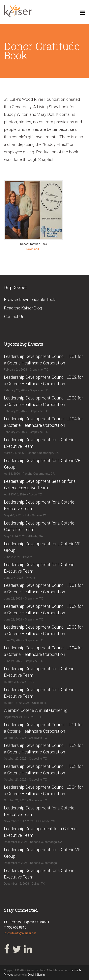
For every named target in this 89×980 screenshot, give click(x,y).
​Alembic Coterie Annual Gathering (36, 710)
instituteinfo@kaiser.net (20, 933)
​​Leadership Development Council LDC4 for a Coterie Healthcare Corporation (43, 790)
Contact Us (14, 317)
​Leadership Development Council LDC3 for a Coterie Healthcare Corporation (43, 401)
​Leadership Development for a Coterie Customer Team (39, 526)
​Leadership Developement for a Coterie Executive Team (40, 832)
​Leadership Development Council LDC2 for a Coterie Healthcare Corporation (43, 380)
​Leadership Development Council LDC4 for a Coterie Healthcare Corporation (43, 422)
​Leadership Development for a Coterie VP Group (42, 464)
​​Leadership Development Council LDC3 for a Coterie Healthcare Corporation (43, 770)
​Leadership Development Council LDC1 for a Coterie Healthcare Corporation (43, 360)
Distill (31, 975)
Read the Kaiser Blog (23, 308)
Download (33, 249)
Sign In (41, 975)
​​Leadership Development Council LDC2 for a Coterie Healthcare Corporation (43, 749)
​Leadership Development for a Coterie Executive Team (39, 443)
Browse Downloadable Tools (30, 300)
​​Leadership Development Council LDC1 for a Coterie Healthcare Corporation (43, 728)
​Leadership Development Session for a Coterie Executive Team (40, 485)
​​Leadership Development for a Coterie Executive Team (39, 568)
